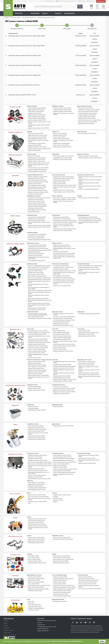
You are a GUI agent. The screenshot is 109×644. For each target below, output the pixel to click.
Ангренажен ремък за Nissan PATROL (37, 216)
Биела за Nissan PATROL (59, 329)
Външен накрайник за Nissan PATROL (37, 171)
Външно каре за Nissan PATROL (36, 199)
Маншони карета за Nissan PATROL (37, 202)
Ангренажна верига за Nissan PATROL (37, 234)
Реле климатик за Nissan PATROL (36, 315)
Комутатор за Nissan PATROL (35, 254)
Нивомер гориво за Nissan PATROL (62, 321)
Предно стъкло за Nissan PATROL (36, 580)
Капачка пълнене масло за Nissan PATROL (89, 371)
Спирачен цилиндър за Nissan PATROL (88, 113)
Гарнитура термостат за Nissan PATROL (63, 379)
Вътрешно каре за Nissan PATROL (36, 201)
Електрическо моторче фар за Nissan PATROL (64, 315)
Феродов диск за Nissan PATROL (36, 178)
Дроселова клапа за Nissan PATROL (37, 360)
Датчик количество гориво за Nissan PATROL (39, 302)
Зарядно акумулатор (58, 405)
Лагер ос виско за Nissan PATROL (61, 462)
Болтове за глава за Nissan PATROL (37, 348)
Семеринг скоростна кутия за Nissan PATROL (64, 191)
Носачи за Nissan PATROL (60, 137)
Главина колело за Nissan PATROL (62, 142)
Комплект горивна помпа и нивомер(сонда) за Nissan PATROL (64, 257)
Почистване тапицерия (34, 608)
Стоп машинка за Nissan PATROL (61, 265)
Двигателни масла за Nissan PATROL (37, 493)
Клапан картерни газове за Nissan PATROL (89, 373)
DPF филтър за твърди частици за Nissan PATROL (38, 526)
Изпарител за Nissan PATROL (35, 455)
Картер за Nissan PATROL (85, 329)
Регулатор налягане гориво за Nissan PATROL (64, 252)
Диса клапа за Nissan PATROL (35, 372)
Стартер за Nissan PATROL (35, 385)
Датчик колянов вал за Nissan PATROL (37, 275)
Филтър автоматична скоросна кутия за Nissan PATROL (90, 186)
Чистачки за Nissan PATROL (85, 575)
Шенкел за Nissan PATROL (34, 150)
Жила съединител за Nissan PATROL (37, 185)
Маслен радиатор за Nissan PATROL (37, 487)
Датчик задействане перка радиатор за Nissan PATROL (39, 304)
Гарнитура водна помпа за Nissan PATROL (63, 424)
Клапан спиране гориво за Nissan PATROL (89, 266)
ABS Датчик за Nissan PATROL (86, 108)
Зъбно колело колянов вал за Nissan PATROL (64, 343)
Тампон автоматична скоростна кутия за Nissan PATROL (90, 180)
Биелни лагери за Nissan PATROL (61, 331)
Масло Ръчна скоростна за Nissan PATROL (38, 495)
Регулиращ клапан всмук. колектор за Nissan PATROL (89, 269)
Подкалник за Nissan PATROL (60, 575)
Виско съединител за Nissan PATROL (62, 454)
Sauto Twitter (77, 620)
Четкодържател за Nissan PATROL (61, 392)
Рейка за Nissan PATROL (34, 156)
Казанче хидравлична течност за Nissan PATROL (90, 158)
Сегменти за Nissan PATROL (60, 348)
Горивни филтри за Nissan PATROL (37, 519)
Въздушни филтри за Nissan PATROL (37, 517)
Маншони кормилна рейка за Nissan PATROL (39, 163)
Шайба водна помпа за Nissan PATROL (63, 230)
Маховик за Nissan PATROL (35, 183)
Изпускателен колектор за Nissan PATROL (38, 346)
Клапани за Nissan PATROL (35, 356)
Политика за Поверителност (73, 641)
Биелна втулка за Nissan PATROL (61, 333)
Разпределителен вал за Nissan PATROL (38, 329)
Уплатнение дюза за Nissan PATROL (62, 376)
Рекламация (6, 626)
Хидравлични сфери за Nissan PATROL (38, 147)
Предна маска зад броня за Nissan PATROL (39, 587)
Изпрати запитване (62, 1)
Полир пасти (31, 599)
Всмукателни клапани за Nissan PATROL (38, 338)
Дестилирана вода (58, 496)
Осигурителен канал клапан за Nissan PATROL (39, 341)
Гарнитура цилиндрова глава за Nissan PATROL (65, 365)
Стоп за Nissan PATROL (34, 556)
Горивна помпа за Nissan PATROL (61, 244)
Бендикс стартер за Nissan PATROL (37, 388)
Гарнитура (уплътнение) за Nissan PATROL (64, 176)
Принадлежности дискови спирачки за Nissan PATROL (39, 125)
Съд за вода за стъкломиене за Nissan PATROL (90, 586)
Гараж (92, 8)
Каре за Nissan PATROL (34, 211)
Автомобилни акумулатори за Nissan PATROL (89, 312)
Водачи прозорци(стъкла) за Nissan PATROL (64, 587)
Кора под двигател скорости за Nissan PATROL (39, 583)
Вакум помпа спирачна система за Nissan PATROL (40, 431)
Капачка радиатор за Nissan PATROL (62, 469)
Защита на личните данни (10, 633)
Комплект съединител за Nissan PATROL (38, 176)
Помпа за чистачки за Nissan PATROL (87, 582)
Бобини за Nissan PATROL (34, 251)
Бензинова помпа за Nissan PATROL (37, 436)
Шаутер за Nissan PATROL (34, 387)
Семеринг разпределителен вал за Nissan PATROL (38, 354)
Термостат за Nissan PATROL (60, 465)
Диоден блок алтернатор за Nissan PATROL (64, 388)
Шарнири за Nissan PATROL (60, 135)
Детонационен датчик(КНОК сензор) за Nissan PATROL (39, 281)
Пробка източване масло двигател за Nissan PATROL (89, 369)
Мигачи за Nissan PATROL (34, 557)
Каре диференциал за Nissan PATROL (37, 209)
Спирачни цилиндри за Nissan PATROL (63, 111)
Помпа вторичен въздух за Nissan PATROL (63, 156)
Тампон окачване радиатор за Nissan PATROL (64, 471)
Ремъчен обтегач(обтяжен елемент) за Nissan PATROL (39, 222)
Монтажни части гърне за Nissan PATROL (63, 537)
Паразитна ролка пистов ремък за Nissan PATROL (65, 222)
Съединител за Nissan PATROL (36, 193)
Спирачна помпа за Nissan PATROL (87, 117)
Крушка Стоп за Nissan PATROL (61, 559)
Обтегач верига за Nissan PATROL (36, 237)
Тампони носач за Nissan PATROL (61, 138)
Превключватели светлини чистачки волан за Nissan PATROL (64, 272)
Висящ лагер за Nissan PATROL (36, 208)
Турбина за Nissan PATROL (35, 362)
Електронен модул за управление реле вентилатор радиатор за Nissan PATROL (38, 313)
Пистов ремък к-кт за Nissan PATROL (62, 218)
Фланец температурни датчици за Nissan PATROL (65, 467)
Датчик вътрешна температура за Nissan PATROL (40, 289)
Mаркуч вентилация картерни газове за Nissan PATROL (89, 375)
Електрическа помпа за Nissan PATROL (63, 159)
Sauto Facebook (73, 620)
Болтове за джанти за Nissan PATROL (87, 133)
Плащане (6, 621)
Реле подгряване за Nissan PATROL (37, 259)
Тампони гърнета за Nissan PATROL (62, 536)
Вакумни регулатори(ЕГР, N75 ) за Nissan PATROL (90, 265)
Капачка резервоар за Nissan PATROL (62, 588)
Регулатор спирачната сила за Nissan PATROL (89, 120)
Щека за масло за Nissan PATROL (87, 363)
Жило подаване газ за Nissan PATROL (37, 365)
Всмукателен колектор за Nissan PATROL (38, 344)
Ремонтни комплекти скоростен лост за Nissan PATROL (64, 187)
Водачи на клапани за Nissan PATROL (37, 350)
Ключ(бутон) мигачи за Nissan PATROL (62, 276)
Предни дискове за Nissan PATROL (36, 110)
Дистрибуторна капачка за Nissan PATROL (38, 248)
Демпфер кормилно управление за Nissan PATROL (38, 165)
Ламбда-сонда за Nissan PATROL (36, 272)
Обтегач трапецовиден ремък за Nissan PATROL (90, 220)
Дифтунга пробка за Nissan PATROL (87, 335)
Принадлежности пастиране (60, 599)
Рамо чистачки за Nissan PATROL (86, 577)
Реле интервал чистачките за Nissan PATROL (64, 278)
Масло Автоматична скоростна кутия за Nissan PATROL (39, 497)
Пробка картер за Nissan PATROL (86, 333)
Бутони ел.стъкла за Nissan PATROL (62, 285)
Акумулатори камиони (33, 407)
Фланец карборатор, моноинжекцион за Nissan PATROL (64, 248)
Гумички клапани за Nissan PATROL (37, 351)
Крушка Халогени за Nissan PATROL (62, 556)
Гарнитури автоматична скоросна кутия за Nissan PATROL (90, 177)
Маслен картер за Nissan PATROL (87, 362)
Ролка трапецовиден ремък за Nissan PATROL (89, 218)
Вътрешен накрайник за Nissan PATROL (38, 169)
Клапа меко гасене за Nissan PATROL (37, 363)
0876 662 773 (73, 1)
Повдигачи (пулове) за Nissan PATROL (37, 333)
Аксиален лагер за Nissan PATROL (36, 188)
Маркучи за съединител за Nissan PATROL (38, 192)
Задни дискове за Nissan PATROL (36, 111)
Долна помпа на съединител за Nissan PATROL (65, 197)
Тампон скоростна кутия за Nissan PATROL (89, 197)
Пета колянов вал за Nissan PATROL (62, 338)
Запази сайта (51, 1)
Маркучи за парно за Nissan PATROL (87, 461)
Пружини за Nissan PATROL (35, 145)
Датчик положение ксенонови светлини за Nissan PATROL (40, 300)
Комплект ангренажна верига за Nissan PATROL (40, 239)
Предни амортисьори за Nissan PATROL (38, 135)
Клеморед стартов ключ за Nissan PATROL (63, 266)
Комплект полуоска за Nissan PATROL (37, 204)
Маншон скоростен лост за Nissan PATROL (64, 190)
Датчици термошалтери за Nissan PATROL (63, 459)
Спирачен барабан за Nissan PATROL (62, 110)
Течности (59, 13)
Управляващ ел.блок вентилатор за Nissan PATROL (89, 454)
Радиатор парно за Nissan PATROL (36, 482)
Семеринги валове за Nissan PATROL (62, 363)
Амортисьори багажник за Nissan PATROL (63, 577)
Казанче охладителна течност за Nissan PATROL (65, 460)
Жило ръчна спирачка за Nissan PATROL (88, 111)
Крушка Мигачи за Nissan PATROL (61, 561)
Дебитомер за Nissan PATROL (35, 270)
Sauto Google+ (81, 620)
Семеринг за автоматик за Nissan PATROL (89, 189)
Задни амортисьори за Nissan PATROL (37, 137)
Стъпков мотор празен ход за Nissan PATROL (64, 319)
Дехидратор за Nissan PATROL (35, 475)
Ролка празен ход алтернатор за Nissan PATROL (65, 228)
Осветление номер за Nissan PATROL (37, 561)
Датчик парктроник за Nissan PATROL (37, 307)
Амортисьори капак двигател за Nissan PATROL (65, 585)
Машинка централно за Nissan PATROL (63, 317)
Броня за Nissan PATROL (34, 578)
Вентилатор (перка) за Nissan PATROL (62, 455)
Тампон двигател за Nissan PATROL (87, 360)
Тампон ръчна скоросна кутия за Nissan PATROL (65, 185)
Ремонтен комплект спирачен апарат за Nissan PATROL (39, 122)
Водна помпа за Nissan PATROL (36, 424)
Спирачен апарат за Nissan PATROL (37, 118)
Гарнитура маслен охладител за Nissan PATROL (65, 378)
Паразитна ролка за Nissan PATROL (37, 220)
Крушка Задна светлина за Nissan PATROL (63, 557)
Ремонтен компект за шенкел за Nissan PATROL (40, 148)
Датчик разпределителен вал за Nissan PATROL (40, 278)
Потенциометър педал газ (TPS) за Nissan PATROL (63, 313)
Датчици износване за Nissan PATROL (37, 120)
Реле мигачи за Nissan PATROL (61, 268)
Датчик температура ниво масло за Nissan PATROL (38, 284)
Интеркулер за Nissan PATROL (35, 484)
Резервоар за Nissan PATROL (35, 588)
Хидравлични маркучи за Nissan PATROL (88, 156)
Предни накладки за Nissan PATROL (37, 115)
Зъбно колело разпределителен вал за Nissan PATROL (39, 335)
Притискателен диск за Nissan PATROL (37, 180)
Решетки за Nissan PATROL (60, 582)
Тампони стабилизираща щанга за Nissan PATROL (65, 140)
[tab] (54, 39)
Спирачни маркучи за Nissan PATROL (87, 115)
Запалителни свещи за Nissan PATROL (37, 244)
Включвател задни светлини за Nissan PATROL (64, 270)
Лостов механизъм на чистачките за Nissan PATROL (89, 584)
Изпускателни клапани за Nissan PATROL (38, 339)
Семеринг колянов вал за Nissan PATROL (63, 350)
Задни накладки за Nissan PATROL (36, 117)
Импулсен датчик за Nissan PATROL (37, 308)
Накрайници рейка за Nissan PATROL (37, 158)
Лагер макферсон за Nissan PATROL (37, 143)
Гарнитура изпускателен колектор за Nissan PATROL (64, 372)
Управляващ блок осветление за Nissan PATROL (40, 317)
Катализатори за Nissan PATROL (36, 541)
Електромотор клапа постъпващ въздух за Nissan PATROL (40, 464)
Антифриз (56, 495)
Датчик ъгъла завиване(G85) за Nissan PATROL (39, 265)
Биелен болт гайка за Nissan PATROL (62, 335)
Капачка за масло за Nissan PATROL (62, 590)
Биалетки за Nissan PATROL (60, 133)
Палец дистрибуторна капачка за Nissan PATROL (40, 249)
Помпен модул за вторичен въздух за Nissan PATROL (39, 376)
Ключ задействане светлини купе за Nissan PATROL (64, 282)
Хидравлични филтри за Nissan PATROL (38, 524)
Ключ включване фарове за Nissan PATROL (64, 280)
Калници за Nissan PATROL (35, 575)
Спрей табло (31, 601)
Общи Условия (57, 641)
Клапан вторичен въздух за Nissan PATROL (38, 168)
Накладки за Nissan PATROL (35, 113)
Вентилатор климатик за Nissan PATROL (38, 469)
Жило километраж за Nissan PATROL (62, 594)
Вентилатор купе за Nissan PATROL (87, 457)
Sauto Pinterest (90, 620)
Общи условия (7, 630)
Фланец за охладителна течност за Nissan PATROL (63, 473)
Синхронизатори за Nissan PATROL (62, 180)
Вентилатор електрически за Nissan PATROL (64, 457)
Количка (103, 8)
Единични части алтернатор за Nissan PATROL (64, 390)
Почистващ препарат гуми (34, 602)
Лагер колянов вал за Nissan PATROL (62, 336)
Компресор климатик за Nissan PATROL (38, 454)
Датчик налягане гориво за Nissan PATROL (38, 297)
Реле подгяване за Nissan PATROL (62, 275)
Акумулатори (35, 13)
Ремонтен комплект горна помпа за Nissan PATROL (63, 201)
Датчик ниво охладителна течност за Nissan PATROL (39, 295)
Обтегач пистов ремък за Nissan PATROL (63, 223)
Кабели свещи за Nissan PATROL (36, 253)
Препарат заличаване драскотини (36, 606)
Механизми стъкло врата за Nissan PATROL (64, 583)
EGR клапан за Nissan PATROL (61, 251)
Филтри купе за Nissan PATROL (36, 520)
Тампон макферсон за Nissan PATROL (37, 138)
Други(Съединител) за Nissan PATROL (37, 187)
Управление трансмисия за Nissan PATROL (64, 178)
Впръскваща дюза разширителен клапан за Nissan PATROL (38, 471)
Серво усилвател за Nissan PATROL (87, 118)
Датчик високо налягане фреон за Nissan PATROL (40, 460)
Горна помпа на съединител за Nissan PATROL (64, 199)
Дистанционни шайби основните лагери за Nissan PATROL (65, 340)
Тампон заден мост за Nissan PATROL (62, 145)
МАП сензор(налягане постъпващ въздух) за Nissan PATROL (39, 287)
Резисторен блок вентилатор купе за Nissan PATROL (89, 459)
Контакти (102, 1)
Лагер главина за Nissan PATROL (61, 144)
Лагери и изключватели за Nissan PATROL (38, 182)
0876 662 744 (82, 1)
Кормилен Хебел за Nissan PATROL (37, 161)
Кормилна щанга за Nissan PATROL (37, 159)
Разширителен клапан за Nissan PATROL (38, 459)
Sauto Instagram (94, 620)
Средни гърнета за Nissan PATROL (36, 537)
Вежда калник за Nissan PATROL (36, 585)
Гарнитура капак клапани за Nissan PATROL (64, 366)
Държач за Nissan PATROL (60, 182)
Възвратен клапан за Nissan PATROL (37, 473)
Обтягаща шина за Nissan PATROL (36, 235)
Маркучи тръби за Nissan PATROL (36, 367)
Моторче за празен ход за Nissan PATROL (63, 324)
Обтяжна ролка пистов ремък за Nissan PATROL (65, 220)
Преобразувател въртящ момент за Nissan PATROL (89, 183)
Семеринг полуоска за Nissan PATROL (37, 206)
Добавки (55, 500)
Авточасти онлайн (21, 13)
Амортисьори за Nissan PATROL (36, 133)
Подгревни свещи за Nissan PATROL (37, 246)
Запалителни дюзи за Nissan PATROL (62, 246)
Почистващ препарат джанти (35, 604)
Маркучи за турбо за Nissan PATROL (37, 370)
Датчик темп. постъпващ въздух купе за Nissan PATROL (39, 292)
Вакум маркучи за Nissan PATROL (87, 123)
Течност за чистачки (58, 498)
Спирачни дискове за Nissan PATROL (37, 108)
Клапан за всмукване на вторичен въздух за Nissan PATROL (89, 272)
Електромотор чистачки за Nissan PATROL (89, 578)
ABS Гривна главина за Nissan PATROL (88, 122)
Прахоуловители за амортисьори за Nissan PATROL (38, 141)
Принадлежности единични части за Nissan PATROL (64, 114)
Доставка (6, 623)
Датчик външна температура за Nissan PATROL (39, 277)
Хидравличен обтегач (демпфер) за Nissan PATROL (63, 226)
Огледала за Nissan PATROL (60, 578)
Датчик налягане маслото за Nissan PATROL (39, 266)
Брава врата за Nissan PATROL (61, 322)
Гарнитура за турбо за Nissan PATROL (37, 368)
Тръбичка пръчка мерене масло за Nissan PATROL (88, 366)
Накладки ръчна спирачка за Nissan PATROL (89, 110)
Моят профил (92, 1)
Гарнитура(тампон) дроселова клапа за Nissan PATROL (64, 361)
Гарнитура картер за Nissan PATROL (62, 374)
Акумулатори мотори (33, 405)
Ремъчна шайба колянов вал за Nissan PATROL (65, 344)
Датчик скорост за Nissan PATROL (36, 273)
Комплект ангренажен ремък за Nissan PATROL (39, 225)
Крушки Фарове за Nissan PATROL (61, 554)
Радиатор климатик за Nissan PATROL (37, 486)
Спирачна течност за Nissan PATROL (62, 493)
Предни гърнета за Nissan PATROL (36, 536)
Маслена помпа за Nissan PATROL (36, 429)
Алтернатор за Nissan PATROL (61, 385)
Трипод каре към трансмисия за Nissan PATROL (40, 197)
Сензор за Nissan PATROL (60, 183)
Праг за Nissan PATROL (34, 582)
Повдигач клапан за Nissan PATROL (37, 343)
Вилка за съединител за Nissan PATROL (38, 190)
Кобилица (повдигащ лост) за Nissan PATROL (39, 331)
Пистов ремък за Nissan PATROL (61, 216)
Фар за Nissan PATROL (34, 554)
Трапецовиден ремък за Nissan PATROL (88, 216)
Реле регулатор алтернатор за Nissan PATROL (64, 387)
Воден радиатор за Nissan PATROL (36, 481)
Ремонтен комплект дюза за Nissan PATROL (64, 254)
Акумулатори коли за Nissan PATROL (37, 408)
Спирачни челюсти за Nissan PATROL (62, 108)
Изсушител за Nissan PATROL (35, 457)
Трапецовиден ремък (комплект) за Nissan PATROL (89, 222)
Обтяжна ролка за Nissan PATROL (36, 218)
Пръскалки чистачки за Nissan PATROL (88, 580)
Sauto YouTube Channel (85, 620)
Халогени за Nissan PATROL (35, 559)
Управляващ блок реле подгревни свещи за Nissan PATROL (39, 257)
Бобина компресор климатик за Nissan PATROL (39, 477)
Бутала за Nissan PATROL (59, 346)
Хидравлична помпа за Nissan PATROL (63, 158)
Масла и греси (48, 13)
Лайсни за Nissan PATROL (60, 580)
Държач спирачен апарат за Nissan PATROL (39, 128)
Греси (30, 501)
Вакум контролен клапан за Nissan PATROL (38, 374)
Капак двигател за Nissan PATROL (36, 577)
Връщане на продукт (8, 628)
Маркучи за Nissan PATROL (60, 464)
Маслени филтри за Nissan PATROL (37, 522)
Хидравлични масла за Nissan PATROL (37, 499)
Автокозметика (71, 13)
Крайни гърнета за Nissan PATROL (36, 539)
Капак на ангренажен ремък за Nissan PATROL (39, 226)
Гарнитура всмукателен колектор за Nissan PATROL (64, 369)
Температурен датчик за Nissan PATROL (38, 268)
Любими (97, 8)
